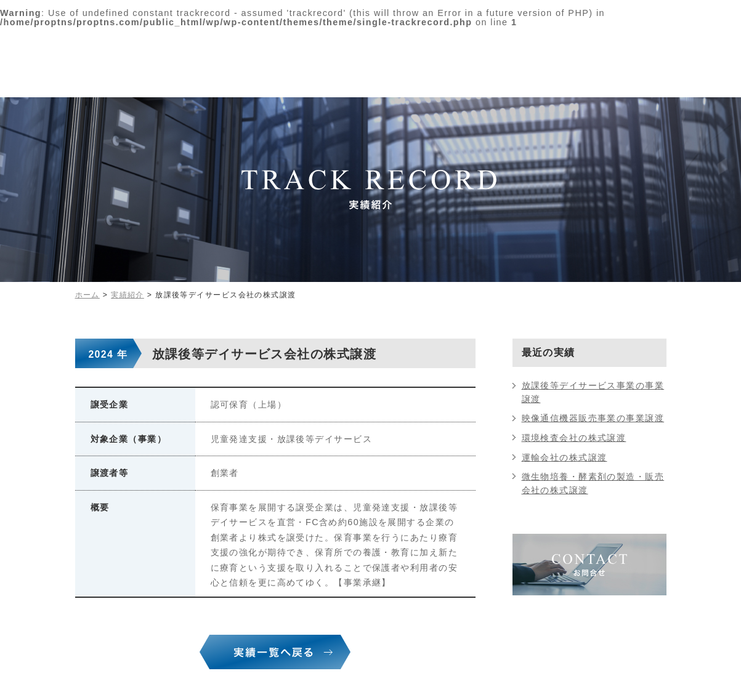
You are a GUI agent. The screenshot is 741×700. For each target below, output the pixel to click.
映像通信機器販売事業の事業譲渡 (593, 418)
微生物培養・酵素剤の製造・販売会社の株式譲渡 (593, 483)
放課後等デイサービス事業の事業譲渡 (593, 392)
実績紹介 (128, 295)
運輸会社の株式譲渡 (565, 457)
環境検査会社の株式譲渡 (574, 438)
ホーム (87, 295)
